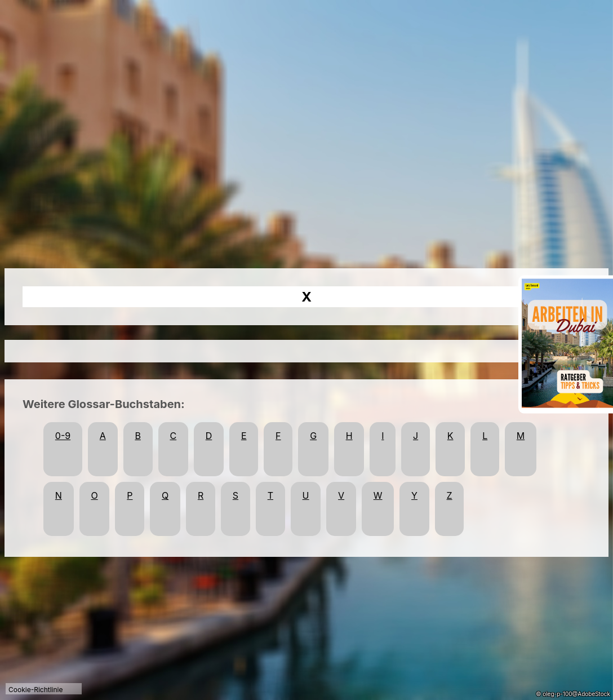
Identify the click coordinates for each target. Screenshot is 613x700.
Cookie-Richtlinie (35, 690)
